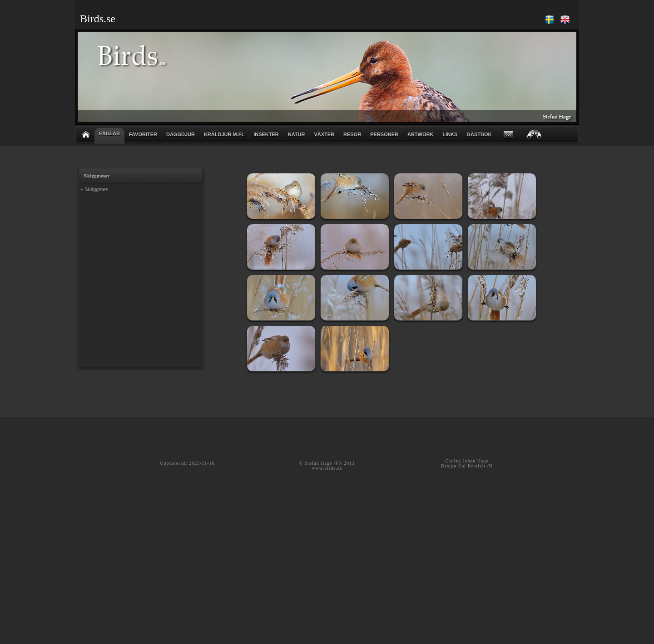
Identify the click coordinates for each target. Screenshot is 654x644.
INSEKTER (266, 134)
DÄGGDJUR (181, 134)
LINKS (450, 134)
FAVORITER (143, 134)
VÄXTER (324, 134)
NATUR (297, 134)
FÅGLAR (109, 133)
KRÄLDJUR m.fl (224, 134)
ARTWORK (420, 134)
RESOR (352, 134)
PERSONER (384, 134)
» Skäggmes (94, 189)
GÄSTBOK (479, 134)
